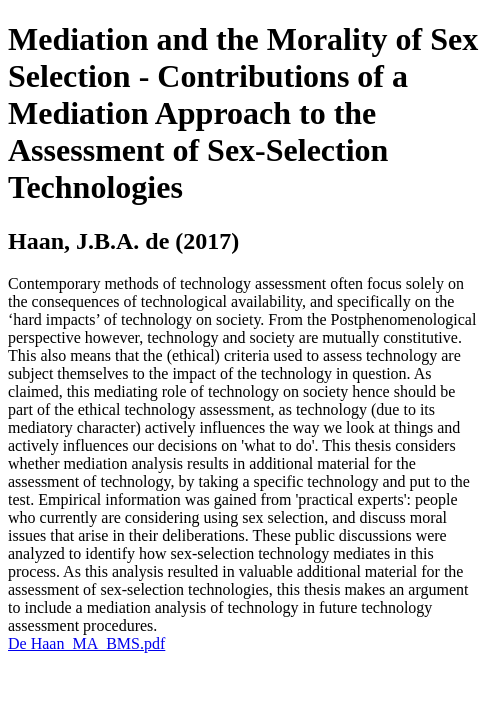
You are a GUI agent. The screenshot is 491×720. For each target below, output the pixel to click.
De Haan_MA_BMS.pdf (86, 643)
